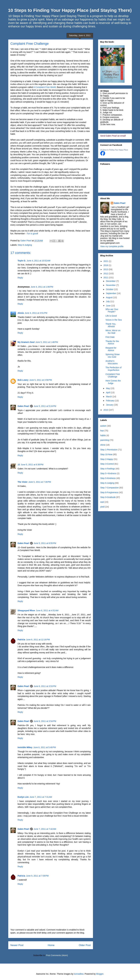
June (109, 306)
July (108, 301)
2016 (106, 265)
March (109, 397)
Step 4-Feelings (108, 469)
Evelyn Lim (23, 797)
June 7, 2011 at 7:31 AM (41, 797)
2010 (106, 410)
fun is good (32, 234)
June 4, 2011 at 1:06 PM (42, 287)
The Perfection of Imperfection (113, 369)
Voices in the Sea (113, 320)
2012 (106, 273)
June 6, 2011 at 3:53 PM (45, 686)
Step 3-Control (107, 464)
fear (102, 431)
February (111, 401)
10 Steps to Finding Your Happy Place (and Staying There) (70, 10)
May (108, 388)
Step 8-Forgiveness (109, 492)
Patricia (21, 640)
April (108, 393)
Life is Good (111, 316)
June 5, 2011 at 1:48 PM (47, 342)
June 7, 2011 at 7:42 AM (45, 829)
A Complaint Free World (45, 87)
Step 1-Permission (109, 450)
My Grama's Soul (26, 342)
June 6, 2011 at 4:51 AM (47, 611)
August (110, 297)
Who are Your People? (112, 310)
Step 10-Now (106, 454)
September (111, 293)
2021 (106, 261)
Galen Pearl (26, 241)
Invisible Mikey (25, 747)
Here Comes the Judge (113, 382)
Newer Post (17, 945)
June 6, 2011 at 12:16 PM (38, 640)
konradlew (79, 974)
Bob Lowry (23, 380)
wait (102, 502)
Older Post (85, 945)
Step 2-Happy (107, 459)
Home (51, 945)
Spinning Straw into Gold (112, 356)
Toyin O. (22, 261)
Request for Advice (111, 349)
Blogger (100, 974)
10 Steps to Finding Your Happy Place (114, 150)
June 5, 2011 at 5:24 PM (45, 406)
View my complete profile (112, 246)
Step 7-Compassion (110, 488)
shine (103, 445)
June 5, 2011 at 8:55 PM (45, 543)
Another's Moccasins (111, 362)
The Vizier (23, 482)
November (111, 285)
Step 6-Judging (25, 245)
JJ (19, 465)
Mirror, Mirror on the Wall (113, 332)
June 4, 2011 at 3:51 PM (36, 313)
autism (103, 426)
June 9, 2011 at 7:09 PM (37, 876)
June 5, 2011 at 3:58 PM (41, 380)
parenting (105, 440)
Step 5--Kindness (108, 473)
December (111, 281)
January (110, 405)
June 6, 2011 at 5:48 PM (45, 747)
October (110, 289)
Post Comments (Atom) (57, 955)
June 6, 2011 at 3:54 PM (45, 721)
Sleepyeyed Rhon (26, 611)
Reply (20, 278)
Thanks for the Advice (112, 342)
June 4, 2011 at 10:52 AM (38, 261)
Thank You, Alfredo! (111, 325)
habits (103, 435)
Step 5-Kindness (108, 478)
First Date (110, 337)
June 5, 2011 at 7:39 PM (40, 482)
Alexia (21, 313)
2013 (106, 269)
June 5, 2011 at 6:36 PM (32, 465)
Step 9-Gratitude (108, 497)
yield (102, 507)
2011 (106, 278)
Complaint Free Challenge (113, 375)
